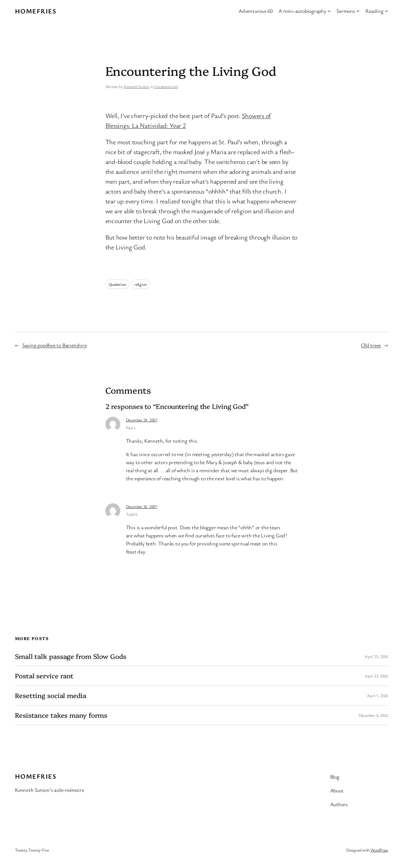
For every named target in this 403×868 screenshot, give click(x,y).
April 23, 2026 (376, 676)
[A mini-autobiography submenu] (329, 11)
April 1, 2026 (377, 696)
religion (140, 284)
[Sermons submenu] (358, 11)
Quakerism (117, 284)
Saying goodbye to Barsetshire (54, 345)
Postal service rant (44, 676)
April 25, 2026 (376, 656)
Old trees (371, 345)
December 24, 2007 (142, 420)
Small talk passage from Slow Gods (71, 656)
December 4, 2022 (373, 715)
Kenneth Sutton (137, 86)
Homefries (36, 11)
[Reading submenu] (386, 11)
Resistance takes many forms (61, 715)
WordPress (379, 850)
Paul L (131, 428)
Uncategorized (166, 86)
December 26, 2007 (142, 506)
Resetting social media (51, 696)
